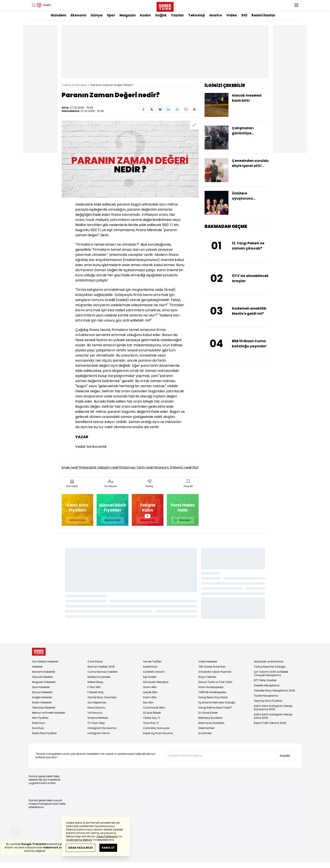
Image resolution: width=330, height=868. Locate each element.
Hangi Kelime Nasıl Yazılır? (215, 708)
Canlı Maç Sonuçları (156, 728)
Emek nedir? (71, 467)
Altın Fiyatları (40, 718)
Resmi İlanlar (263, 15)
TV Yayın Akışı (96, 723)
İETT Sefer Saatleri (265, 680)
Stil (244, 15)
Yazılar (177, 15)
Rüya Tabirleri (207, 677)
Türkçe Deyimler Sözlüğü (270, 667)
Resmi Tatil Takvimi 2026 (270, 723)
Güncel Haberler (42, 677)
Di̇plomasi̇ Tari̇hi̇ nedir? (138, 467)
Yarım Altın (150, 697)
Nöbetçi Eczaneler (99, 677)
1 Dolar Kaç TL (152, 718)
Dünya (97, 15)
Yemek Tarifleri (152, 662)
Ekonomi (79, 15)
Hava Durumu (97, 708)
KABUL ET (108, 848)
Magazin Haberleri (44, 682)
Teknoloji (197, 15)
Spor (111, 15)
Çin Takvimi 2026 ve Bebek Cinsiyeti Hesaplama (271, 673)
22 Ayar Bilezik (152, 713)
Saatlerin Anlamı (154, 672)
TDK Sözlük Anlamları (212, 667)
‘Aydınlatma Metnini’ (79, 840)
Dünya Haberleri (42, 692)
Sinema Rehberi (98, 718)
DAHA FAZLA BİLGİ (81, 848)
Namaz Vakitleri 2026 (101, 667)
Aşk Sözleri (150, 677)
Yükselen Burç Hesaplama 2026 (274, 690)
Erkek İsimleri (206, 728)
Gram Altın (150, 687)
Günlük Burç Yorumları (102, 697)
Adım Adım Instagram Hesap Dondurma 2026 (273, 708)
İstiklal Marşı (95, 682)
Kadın (145, 15)
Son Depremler (97, 702)
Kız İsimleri (205, 733)
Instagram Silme (98, 733)
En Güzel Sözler (208, 713)
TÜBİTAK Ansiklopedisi (212, 692)
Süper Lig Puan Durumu (158, 733)
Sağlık (161, 15)
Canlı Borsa (95, 662)
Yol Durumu (95, 713)
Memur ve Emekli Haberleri (49, 713)
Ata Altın (148, 702)
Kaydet (285, 756)
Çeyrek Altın (150, 692)
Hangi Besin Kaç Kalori (213, 697)
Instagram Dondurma (102, 728)
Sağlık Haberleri (42, 697)
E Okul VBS (94, 687)
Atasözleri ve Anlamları (269, 662)
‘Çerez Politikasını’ (107, 836)
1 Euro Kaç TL (151, 723)
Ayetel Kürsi (150, 667)
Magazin (128, 15)
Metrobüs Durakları (210, 718)
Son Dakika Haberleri (45, 662)
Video (232, 15)
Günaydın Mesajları (156, 682)
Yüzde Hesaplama (266, 696)
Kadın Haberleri (42, 702)
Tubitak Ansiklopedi (74, 85)
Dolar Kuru (39, 723)
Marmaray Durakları (211, 723)
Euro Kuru (38, 728)
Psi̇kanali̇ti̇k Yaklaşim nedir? (100, 467)
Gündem (58, 15)
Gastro (216, 15)
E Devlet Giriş (95, 692)
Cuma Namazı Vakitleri (102, 672)
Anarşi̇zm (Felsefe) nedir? (174, 467)
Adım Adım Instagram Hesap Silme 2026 (273, 716)
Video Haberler (208, 662)
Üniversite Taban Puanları (215, 672)
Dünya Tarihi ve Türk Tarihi (215, 682)
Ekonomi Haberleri (44, 672)
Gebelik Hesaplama (267, 685)
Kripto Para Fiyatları (44, 733)
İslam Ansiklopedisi (211, 687)
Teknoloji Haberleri (44, 708)
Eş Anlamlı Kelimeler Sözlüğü (217, 702)
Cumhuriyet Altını (154, 708)
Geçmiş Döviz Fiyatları (268, 701)
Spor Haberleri (41, 687)
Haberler (37, 667)
